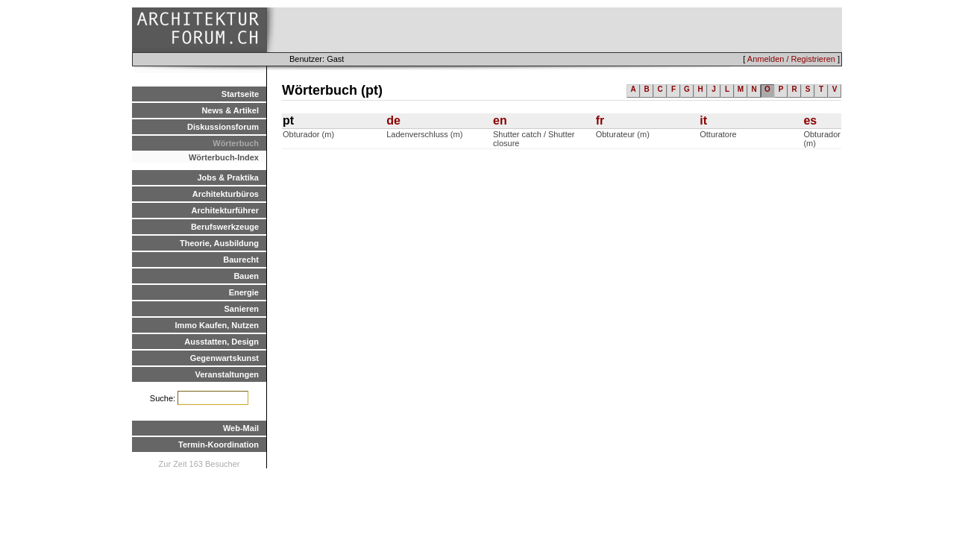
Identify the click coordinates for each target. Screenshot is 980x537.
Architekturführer (225, 210)
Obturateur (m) (623, 134)
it (703, 120)
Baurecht (241, 260)
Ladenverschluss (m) (424, 134)
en (500, 120)
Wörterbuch (236, 143)
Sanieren (242, 309)
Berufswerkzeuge (225, 227)
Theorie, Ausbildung (219, 243)
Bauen (246, 276)
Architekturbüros (226, 194)
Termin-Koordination (219, 445)
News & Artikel (230, 110)
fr (600, 120)
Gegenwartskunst (224, 358)
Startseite (240, 94)
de (393, 120)
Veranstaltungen (227, 374)
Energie (244, 292)
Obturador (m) (308, 134)
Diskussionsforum (223, 127)
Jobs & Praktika (228, 178)
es (810, 120)
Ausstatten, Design (222, 342)
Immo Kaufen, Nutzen (217, 325)
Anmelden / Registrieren (791, 59)
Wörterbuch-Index (224, 157)
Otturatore (718, 134)
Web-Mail (241, 428)
